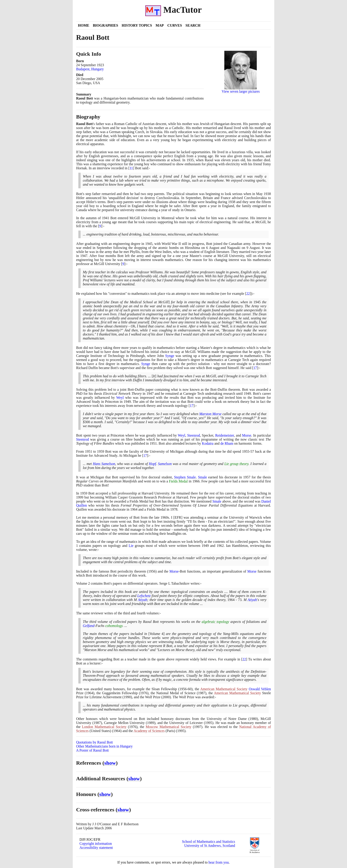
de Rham (227, 443)
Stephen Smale (185, 477)
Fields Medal (178, 481)
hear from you (219, 862)
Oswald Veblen (260, 689)
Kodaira (208, 443)
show (110, 763)
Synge (170, 356)
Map (160, 25)
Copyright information (96, 844)
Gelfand (89, 626)
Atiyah (143, 600)
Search (193, 25)
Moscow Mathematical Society (169, 727)
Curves (175, 25)
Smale (202, 477)
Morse (247, 435)
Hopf (152, 464)
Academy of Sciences (149, 731)
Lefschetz (144, 596)
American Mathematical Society (224, 689)
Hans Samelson (104, 464)
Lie (131, 546)
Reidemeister (225, 435)
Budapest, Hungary (90, 69)
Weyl (120, 398)
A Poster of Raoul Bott (92, 750)
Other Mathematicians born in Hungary (104, 746)
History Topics (137, 25)
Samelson (165, 464)
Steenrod (194, 435)
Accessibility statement (96, 848)
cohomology (114, 626)
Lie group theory (236, 464)
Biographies (106, 25)
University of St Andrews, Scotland (210, 846)
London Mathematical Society (104, 727)
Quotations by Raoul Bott (94, 742)
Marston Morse (210, 414)
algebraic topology (215, 622)
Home (84, 25)
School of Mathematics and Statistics (209, 841)
